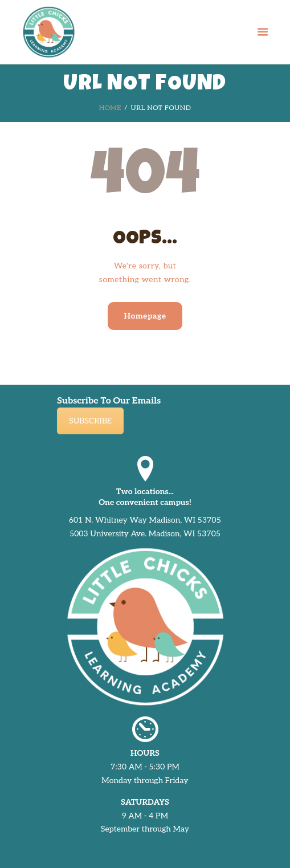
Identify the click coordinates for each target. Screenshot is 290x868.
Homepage (145, 316)
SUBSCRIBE (90, 421)
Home (110, 108)
